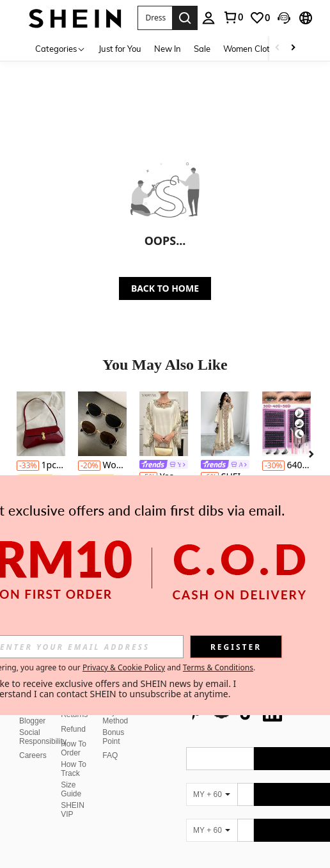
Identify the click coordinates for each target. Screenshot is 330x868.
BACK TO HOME (165, 288)
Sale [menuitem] (202, 49)
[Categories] (60, 48)
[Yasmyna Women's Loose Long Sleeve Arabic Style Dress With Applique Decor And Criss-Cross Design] (164, 424)
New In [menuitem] (168, 49)
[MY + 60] (212, 764)
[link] (260, 18)
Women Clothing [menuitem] (255, 49)
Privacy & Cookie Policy (124, 667)
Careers (33, 725)
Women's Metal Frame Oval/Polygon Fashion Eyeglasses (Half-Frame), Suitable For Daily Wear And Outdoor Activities (102, 465)
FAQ (110, 725)
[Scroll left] (278, 48)
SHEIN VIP (73, 779)
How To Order (74, 718)
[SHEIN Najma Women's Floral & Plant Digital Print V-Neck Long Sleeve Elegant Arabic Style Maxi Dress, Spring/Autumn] (225, 424)
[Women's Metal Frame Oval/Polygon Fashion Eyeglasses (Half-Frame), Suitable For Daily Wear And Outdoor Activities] (102, 424)
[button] (155, 18)
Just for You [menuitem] (120, 49)
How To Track (74, 738)
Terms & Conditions (218, 667)
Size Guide (71, 759)
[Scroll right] (293, 48)
